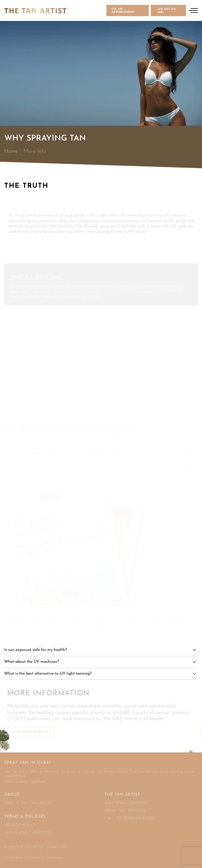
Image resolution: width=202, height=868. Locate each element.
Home (11, 151)
